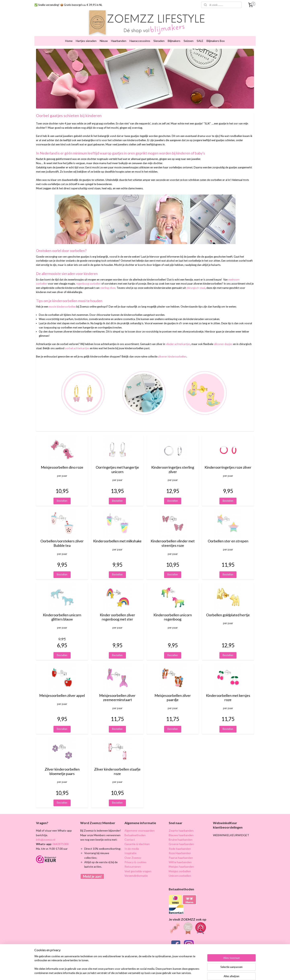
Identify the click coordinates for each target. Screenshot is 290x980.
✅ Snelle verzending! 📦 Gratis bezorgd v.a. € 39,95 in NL (68, 5)
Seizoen (189, 35)
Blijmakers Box (216, 35)
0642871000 (60, 838)
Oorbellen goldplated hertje (228, 609)
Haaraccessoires (140, 35)
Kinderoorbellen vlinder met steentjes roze (173, 537)
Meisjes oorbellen (180, 865)
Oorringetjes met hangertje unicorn (117, 463)
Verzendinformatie (136, 869)
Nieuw (104, 35)
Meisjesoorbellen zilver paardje (173, 691)
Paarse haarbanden (181, 851)
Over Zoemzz (133, 851)
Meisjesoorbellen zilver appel (62, 689)
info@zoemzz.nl (46, 833)
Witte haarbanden (180, 856)
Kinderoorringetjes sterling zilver (173, 463)
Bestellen (62, 494)
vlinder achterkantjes (178, 338)
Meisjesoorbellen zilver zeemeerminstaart (117, 691)
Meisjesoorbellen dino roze (62, 461)
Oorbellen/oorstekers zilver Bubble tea (62, 537)
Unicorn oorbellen (180, 869)
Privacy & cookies (135, 856)
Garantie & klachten (137, 838)
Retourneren (133, 860)
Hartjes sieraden (86, 35)
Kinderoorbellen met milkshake (117, 535)
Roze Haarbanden (180, 847)
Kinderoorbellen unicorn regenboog (173, 611)
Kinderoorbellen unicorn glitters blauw (62, 611)
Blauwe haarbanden (181, 829)
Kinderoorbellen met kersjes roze (228, 691)
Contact (130, 833)
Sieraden (159, 35)
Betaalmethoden (135, 829)
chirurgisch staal (196, 282)
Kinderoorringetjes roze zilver (228, 461)
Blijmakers (174, 35)
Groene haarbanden (181, 838)
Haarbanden (119, 35)
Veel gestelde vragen (138, 865)
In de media (132, 842)
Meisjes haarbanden (181, 860)
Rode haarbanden (180, 842)
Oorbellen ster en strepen (228, 535)
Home (69, 35)
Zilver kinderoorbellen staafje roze (117, 765)
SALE (200, 35)
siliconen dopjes (223, 338)
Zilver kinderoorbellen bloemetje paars (62, 765)
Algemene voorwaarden (139, 824)
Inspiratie (131, 847)
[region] (118, 967)
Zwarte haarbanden (181, 824)
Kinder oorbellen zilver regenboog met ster (117, 611)
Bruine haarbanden (181, 833)
